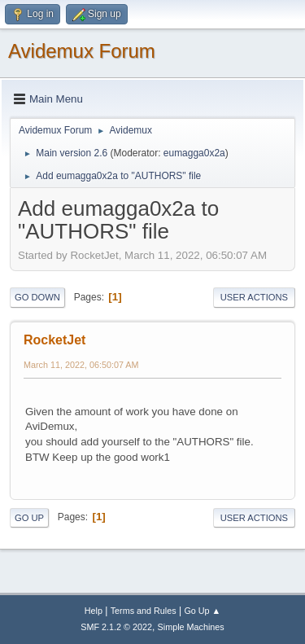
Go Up (29, 518)
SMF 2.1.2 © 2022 (116, 627)
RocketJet (54, 340)
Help (94, 611)
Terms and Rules (144, 611)
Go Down (37, 297)
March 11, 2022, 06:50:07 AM (81, 365)
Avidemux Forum (82, 51)
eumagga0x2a (194, 153)
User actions (254, 297)
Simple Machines (191, 627)
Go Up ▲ (202, 611)
